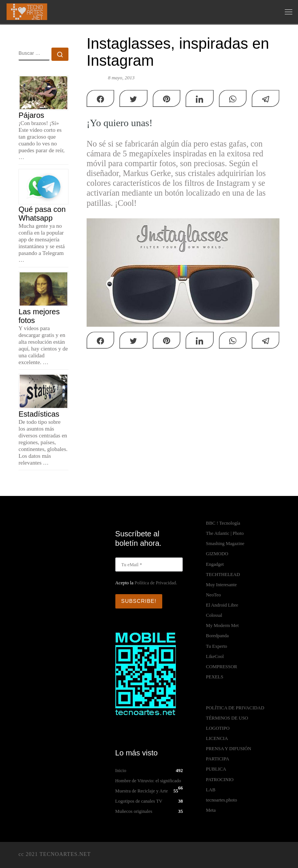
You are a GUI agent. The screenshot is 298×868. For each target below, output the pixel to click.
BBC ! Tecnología (223, 523)
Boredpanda (217, 636)
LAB (211, 790)
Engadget (215, 564)
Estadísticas (39, 414)
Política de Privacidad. (156, 583)
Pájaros (31, 115)
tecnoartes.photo (222, 800)
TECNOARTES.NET (65, 854)
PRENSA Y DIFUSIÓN (229, 749)
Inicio (121, 770)
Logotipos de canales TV (139, 801)
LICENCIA (217, 738)
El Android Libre (222, 605)
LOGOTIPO (218, 728)
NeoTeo (213, 595)
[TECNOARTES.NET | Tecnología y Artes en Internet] (27, 11)
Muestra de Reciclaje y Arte (142, 791)
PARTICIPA (218, 759)
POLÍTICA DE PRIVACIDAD (235, 708)
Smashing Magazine (225, 544)
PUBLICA (216, 769)
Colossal (214, 615)
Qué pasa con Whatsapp (42, 214)
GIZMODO (217, 554)
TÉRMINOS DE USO (227, 718)
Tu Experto (217, 646)
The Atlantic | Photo (225, 533)
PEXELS (215, 677)
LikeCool (215, 656)
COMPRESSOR (222, 667)
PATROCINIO (220, 780)
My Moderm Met (223, 626)
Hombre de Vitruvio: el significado (148, 780)
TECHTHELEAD (223, 575)
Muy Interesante (221, 585)
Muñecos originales (134, 811)
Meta (211, 810)
